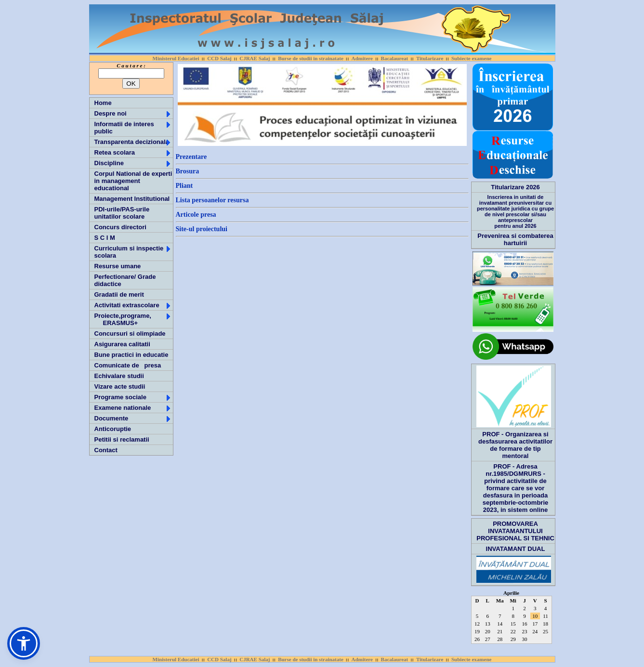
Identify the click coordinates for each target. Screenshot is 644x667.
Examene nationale (133, 408)
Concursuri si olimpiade (130, 333)
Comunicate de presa (128, 365)
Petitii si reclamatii (122, 439)
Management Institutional (132, 199)
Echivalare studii (119, 376)
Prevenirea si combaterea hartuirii (515, 239)
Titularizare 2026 (515, 187)
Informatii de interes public (133, 128)
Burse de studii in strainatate (311, 58)
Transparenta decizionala (133, 142)
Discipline (133, 163)
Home (103, 103)
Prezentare (191, 157)
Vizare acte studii (120, 386)
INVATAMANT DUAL (516, 549)
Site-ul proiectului (202, 229)
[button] (24, 643)
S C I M (105, 238)
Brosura (188, 171)
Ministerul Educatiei (176, 58)
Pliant (184, 186)
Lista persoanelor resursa (212, 200)
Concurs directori (120, 227)
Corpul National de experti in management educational (133, 181)
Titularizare (430, 58)
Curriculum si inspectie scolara (133, 252)
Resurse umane (118, 266)
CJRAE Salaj (255, 58)
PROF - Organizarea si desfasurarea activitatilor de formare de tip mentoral (515, 445)
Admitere (362, 58)
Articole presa (196, 215)
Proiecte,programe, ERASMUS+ (133, 319)
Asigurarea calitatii (122, 344)
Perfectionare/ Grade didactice (125, 280)
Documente (133, 418)
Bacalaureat (395, 58)
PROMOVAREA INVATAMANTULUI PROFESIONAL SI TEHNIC (515, 531)
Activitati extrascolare (133, 305)
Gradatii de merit (119, 294)
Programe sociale (133, 397)
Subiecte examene (471, 58)
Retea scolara (133, 152)
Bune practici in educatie (131, 355)
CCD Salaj (219, 58)
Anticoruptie (113, 429)
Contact (106, 450)
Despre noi (133, 113)
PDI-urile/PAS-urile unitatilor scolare (122, 213)
